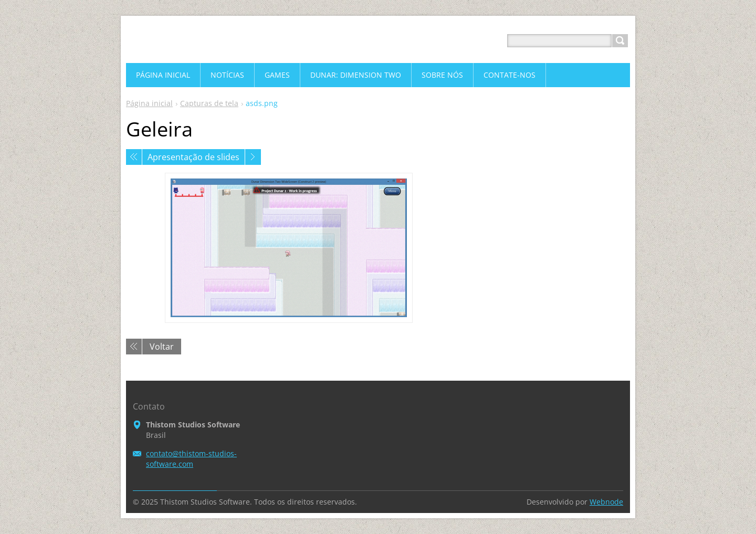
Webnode (606, 502)
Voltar (162, 347)
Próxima (253, 157)
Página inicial (149, 103)
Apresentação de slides (193, 157)
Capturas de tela (209, 103)
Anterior (134, 157)
